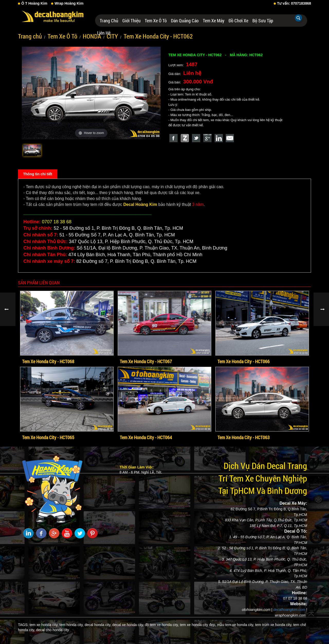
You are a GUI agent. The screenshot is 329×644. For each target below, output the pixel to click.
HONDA (92, 36)
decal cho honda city (53, 630)
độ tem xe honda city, (162, 625)
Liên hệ (104, 33)
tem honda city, (71, 625)
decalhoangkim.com (289, 610)
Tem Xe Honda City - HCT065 (48, 437)
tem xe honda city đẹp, (198, 625)
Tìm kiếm (298, 18)
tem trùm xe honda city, (274, 625)
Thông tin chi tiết (38, 174)
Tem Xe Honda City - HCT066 (244, 361)
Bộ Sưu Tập (263, 21)
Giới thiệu (131, 21)
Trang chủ (109, 21)
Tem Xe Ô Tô (156, 21)
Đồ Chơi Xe (238, 21)
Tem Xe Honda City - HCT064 (146, 437)
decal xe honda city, (128, 625)
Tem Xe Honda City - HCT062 (158, 36)
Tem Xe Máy (214, 21)
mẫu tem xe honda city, (236, 625)
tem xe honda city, (44, 625)
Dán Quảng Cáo (185, 21)
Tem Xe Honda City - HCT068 (48, 361)
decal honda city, (98, 625)
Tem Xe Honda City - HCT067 (146, 361)
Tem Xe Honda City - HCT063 (244, 437)
